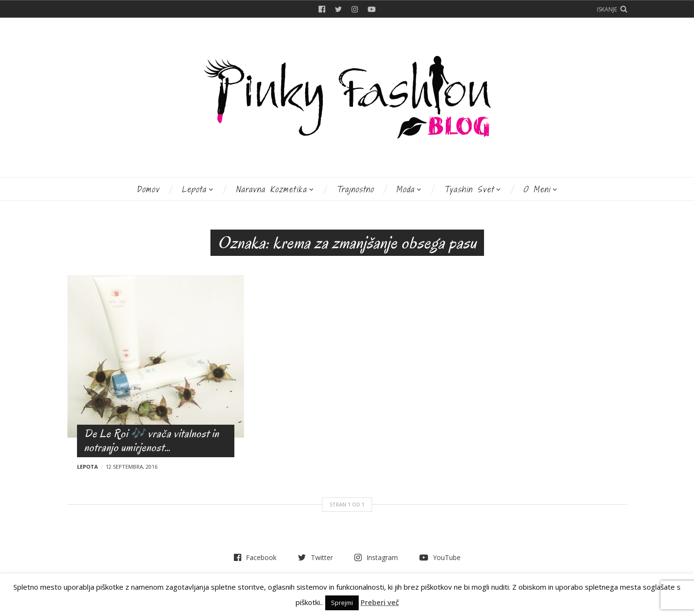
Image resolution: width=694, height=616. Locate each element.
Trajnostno (355, 189)
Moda (405, 189)
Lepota (194, 189)
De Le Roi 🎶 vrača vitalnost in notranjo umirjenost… (152, 440)
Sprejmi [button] (342, 603)
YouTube (372, 9)
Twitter (338, 9)
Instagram (355, 9)
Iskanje (607, 9)
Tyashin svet (469, 189)
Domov (148, 189)
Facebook (322, 9)
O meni (537, 189)
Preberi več (380, 602)
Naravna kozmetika (271, 189)
